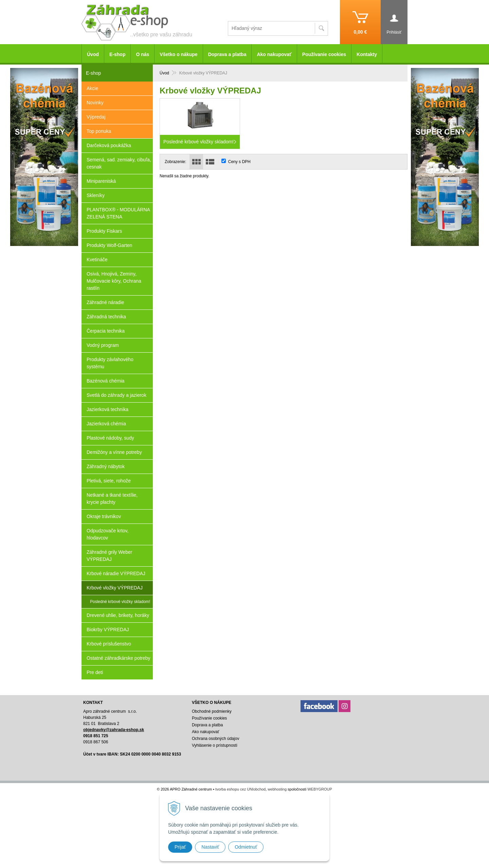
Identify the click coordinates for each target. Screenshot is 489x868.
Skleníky (96, 195)
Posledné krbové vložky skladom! (120, 602)
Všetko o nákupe (178, 54)
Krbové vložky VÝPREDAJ (115, 588)
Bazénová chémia (105, 381)
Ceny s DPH (239, 162)
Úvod (93, 54)
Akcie (92, 88)
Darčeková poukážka (109, 145)
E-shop (117, 54)
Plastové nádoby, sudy (110, 438)
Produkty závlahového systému (110, 363)
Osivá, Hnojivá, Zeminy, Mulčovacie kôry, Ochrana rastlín (114, 281)
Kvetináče (97, 260)
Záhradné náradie (105, 302)
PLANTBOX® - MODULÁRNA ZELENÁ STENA (118, 213)
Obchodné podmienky (212, 711)
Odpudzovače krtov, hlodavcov (107, 534)
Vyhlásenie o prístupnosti (215, 745)
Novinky (95, 103)
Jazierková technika (107, 409)
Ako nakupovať (274, 54)
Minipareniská (101, 181)
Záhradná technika (106, 317)
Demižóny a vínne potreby (114, 452)
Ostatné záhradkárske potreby (119, 658)
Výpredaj (96, 117)
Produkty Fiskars (104, 231)
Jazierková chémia (106, 424)
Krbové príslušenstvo (109, 644)
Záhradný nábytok (106, 466)
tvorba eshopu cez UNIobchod (240, 789)
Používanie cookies (324, 54)
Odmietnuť (246, 847)
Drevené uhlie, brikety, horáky (118, 615)
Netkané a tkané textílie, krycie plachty (112, 499)
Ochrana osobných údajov (215, 739)
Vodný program (103, 345)
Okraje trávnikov (104, 516)
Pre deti (95, 672)
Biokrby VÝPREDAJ (108, 630)
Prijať (180, 847)
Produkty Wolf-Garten (109, 245)
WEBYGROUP (320, 789)
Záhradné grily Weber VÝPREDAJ (109, 556)
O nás (142, 54)
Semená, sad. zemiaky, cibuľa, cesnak (119, 163)
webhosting (277, 789)
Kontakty (367, 54)
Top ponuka (99, 131)
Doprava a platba (227, 54)
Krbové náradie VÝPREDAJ (116, 573)
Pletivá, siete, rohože (109, 481)
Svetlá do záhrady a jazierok (116, 395)
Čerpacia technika (106, 331)
